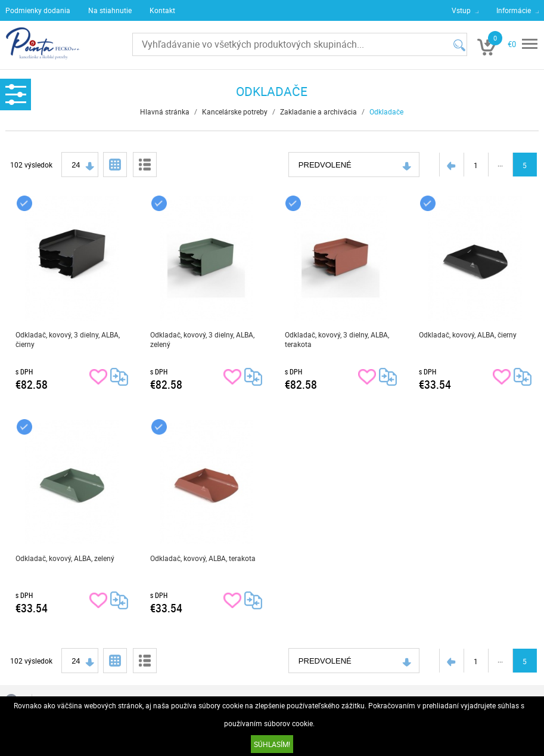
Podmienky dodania (38, 10)
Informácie (514, 10)
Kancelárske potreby (235, 111)
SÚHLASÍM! (272, 744)
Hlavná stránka (165, 111)
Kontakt (162, 10)
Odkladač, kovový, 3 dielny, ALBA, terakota (337, 339)
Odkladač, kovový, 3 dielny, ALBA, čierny (68, 339)
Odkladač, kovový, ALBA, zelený (65, 558)
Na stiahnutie (110, 10)
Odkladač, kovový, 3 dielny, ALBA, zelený (202, 339)
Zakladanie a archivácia (318, 111)
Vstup (461, 10)
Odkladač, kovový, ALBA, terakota (203, 558)
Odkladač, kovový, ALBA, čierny (468, 334)
